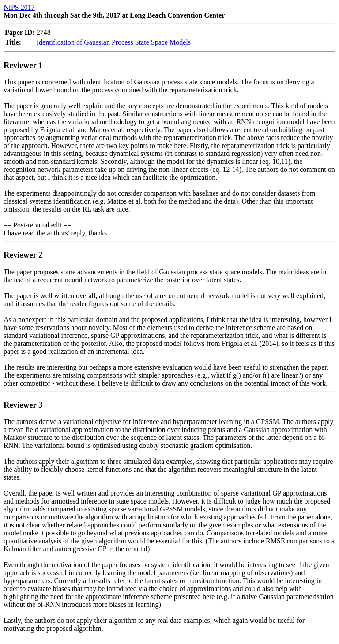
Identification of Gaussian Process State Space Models (114, 42)
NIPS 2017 (19, 7)
